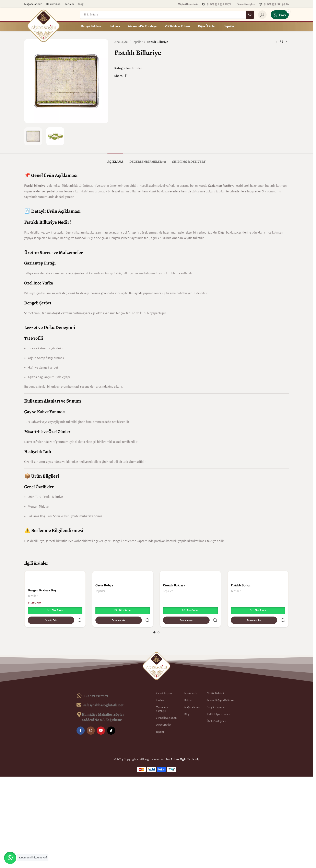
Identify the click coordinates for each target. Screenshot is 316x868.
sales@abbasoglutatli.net (103, 695)
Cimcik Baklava (174, 585)
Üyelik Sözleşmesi (216, 711)
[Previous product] (277, 42)
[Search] (167, 15)
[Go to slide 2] (159, 623)
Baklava (160, 691)
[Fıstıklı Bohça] (258, 576)
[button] (10, 858)
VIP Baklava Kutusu (166, 708)
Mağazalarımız (192, 698)
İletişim (188, 691)
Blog (187, 704)
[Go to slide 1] (154, 623)
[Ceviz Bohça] (123, 576)
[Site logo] (44, 26)
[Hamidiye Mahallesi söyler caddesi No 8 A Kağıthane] (79, 705)
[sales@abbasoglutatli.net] (79, 695)
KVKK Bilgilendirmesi (219, 704)
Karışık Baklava (164, 684)
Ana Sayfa (121, 42)
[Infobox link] (216, 4)
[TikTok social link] (111, 721)
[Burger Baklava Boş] (55, 578)
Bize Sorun (57, 610)
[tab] (115, 160)
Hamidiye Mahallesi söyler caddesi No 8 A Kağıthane (103, 707)
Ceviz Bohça (104, 585)
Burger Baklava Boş (42, 590)
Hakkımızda (191, 684)
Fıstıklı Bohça (241, 585)
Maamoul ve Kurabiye (162, 699)
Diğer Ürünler (163, 715)
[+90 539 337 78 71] (79, 686)
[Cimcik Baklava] (190, 576)
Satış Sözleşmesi (216, 698)
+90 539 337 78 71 (96, 686)
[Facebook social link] (126, 76)
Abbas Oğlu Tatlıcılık (185, 749)
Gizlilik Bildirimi (215, 684)
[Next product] (286, 42)
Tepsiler (137, 42)
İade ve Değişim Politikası (220, 691)
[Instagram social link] (91, 721)
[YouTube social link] (101, 721)
